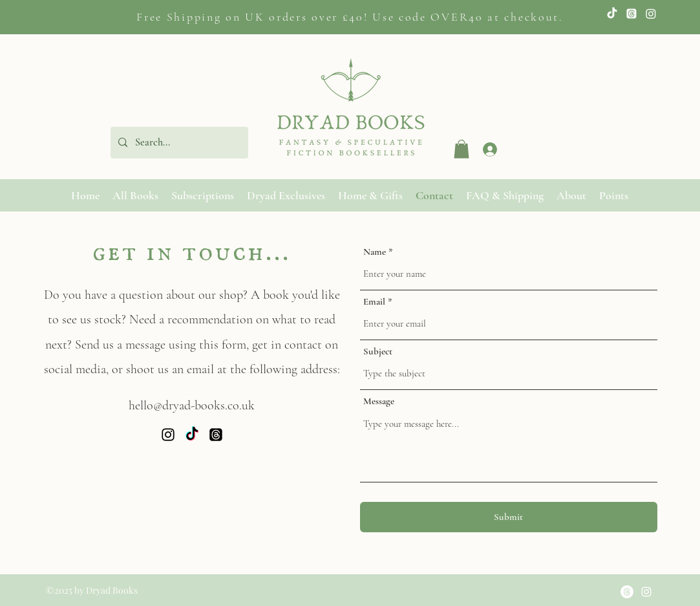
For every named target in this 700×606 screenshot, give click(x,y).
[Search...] (178, 143)
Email (374, 302)
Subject (378, 352)
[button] (461, 149)
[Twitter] (631, 14)
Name (375, 252)
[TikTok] (612, 14)
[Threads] (216, 435)
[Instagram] (651, 14)
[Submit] (509, 517)
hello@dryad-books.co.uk (192, 406)
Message (379, 401)
